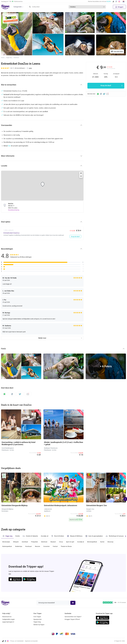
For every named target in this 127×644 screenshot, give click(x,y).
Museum (56, 542)
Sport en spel (73, 542)
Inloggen (119, 7)
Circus (64, 542)
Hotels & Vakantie (31, 536)
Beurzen (39, 547)
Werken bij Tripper (39, 625)
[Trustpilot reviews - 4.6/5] (114, 603)
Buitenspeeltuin (7, 547)
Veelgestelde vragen (9, 619)
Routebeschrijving (14, 210)
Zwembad (26, 542)
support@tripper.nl (8, 622)
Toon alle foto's (117, 52)
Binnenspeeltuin (96, 542)
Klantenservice (7, 617)
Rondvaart (30, 547)
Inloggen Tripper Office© (72, 619)
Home (3, 58)
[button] (42, 85)
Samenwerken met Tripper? (73, 617)
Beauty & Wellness (75, 536)
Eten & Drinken (58, 536)
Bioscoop (116, 542)
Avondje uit (45, 536)
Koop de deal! (75, 237)
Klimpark (16, 542)
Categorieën (18, 7)
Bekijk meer (42, 338)
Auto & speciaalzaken (95, 536)
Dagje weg (9, 58)
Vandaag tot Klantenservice (12, 1)
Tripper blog (37, 622)
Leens (30, 68)
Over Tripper (37, 617)
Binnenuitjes (6, 542)
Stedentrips (19, 547)
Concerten (48, 547)
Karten (107, 542)
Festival (57, 547)
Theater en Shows (69, 547)
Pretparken (36, 542)
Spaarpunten (38, 619)
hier (9, 146)
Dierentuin (16, 58)
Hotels (18, 536)
